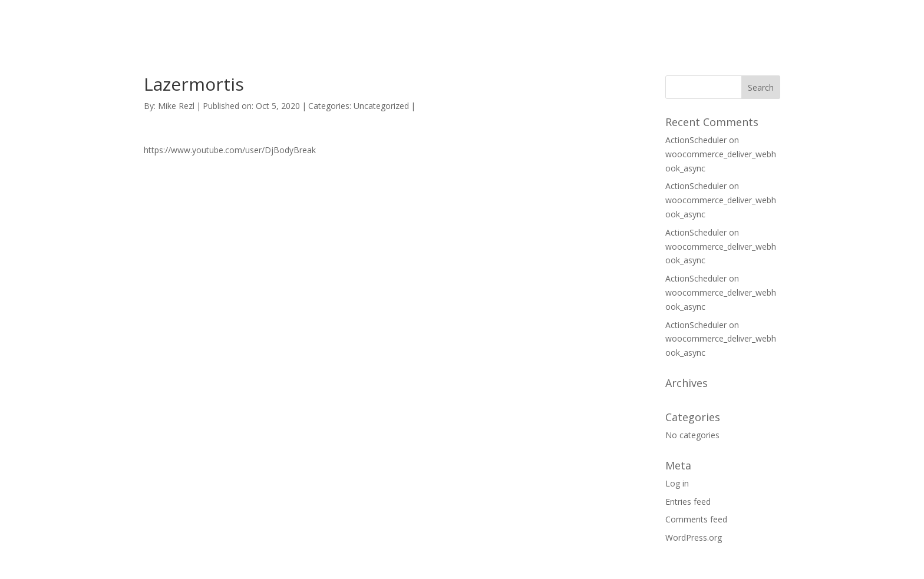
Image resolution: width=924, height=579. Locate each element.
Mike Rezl (176, 106)
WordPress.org (694, 537)
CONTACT (767, 23)
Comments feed (696, 519)
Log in (677, 483)
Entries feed (688, 502)
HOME (647, 23)
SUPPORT (703, 23)
